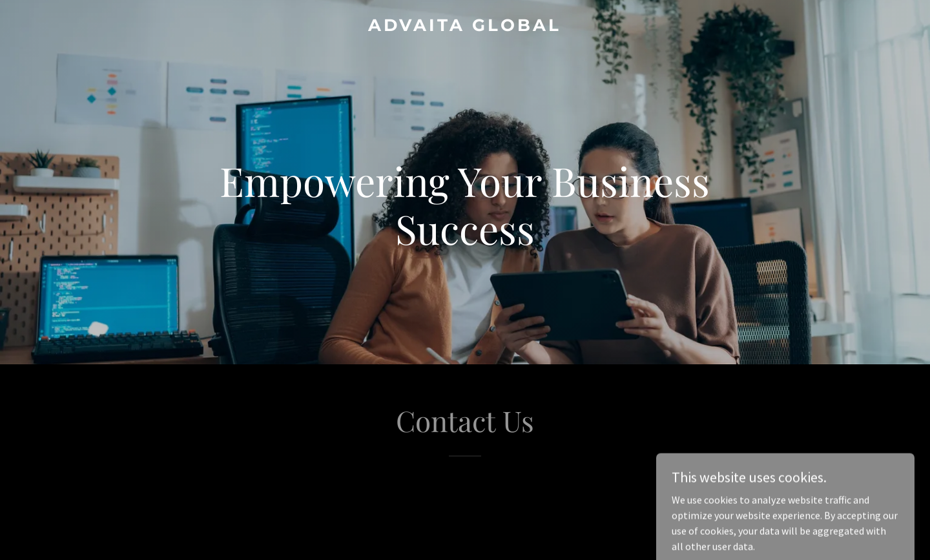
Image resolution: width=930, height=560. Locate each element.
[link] (465, 27)
